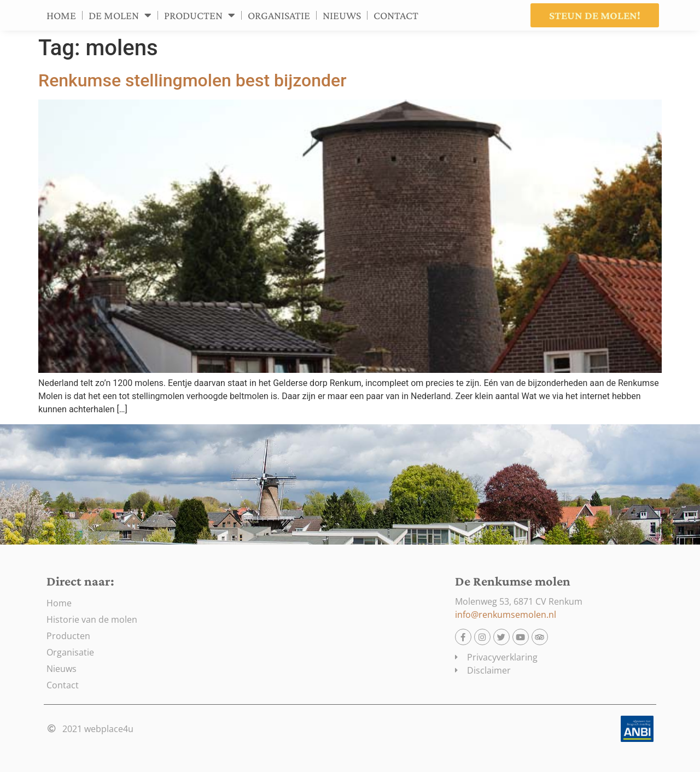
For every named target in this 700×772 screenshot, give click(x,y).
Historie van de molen (92, 619)
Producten (200, 15)
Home (61, 15)
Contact (396, 15)
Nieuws (342, 15)
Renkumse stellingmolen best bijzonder (192, 80)
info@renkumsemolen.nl (506, 615)
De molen (120, 15)
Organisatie (279, 15)
